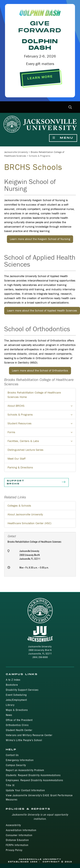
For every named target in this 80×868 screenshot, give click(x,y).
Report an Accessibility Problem (25, 770)
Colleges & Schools (19, 506)
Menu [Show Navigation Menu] (63, 138)
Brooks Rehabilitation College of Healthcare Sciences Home (34, 395)
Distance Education (17, 840)
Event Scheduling (16, 695)
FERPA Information (17, 845)
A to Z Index (13, 680)
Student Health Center (19, 730)
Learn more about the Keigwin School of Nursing (40, 239)
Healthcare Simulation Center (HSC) (29, 523)
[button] (70, 108)
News (9, 715)
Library (10, 705)
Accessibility (13, 825)
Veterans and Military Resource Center (29, 735)
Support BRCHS (36, 482)
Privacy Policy (14, 850)
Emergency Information (20, 760)
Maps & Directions (17, 710)
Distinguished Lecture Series (25, 450)
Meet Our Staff (17, 459)
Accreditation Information (21, 830)
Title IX (10, 785)
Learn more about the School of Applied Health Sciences (42, 310)
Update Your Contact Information (25, 790)
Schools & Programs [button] (42, 416)
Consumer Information (19, 835)
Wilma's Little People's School (24, 740)
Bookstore (12, 685)
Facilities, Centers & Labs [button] (42, 442)
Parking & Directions (20, 467)
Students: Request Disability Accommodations (33, 775)
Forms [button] (42, 433)
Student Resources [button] (42, 425)
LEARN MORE (40, 77)
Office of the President (19, 720)
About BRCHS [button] (42, 407)
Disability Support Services (22, 690)
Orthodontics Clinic (17, 725)
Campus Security (16, 765)
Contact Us (12, 755)
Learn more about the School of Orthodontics (40, 370)
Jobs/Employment (16, 700)
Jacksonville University (16, 152)
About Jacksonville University (25, 514)
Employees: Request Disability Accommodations (34, 780)
